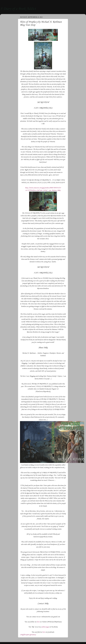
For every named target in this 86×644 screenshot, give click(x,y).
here (38, 622)
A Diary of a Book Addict (18, 9)
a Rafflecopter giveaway (28, 635)
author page (45, 627)
